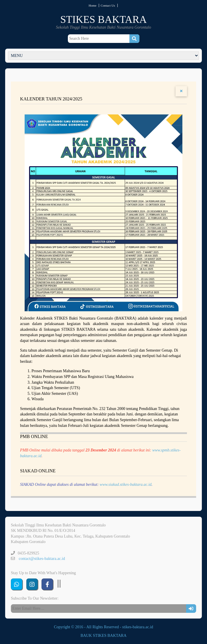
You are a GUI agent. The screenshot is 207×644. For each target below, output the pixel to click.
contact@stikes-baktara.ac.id (42, 559)
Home (92, 5)
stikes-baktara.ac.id (138, 627)
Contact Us (108, 5)
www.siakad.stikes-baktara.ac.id (126, 485)
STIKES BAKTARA (103, 19)
